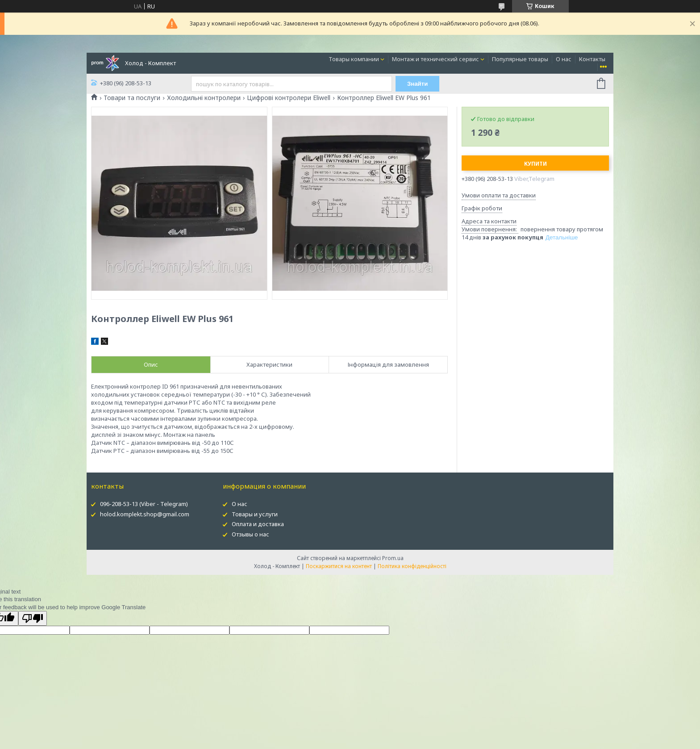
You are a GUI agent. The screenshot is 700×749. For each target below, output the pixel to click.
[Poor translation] (33, 618)
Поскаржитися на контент (339, 566)
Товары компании (354, 59)
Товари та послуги (132, 98)
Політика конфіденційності (412, 566)
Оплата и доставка (258, 524)
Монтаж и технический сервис (435, 59)
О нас (564, 59)
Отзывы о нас (250, 534)
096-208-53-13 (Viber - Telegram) (144, 504)
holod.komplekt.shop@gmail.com (145, 514)
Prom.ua (393, 558)
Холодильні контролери (204, 98)
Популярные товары (520, 59)
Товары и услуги (255, 514)
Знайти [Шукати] (418, 84)
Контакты (592, 59)
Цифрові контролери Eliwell (289, 98)
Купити (535, 164)
